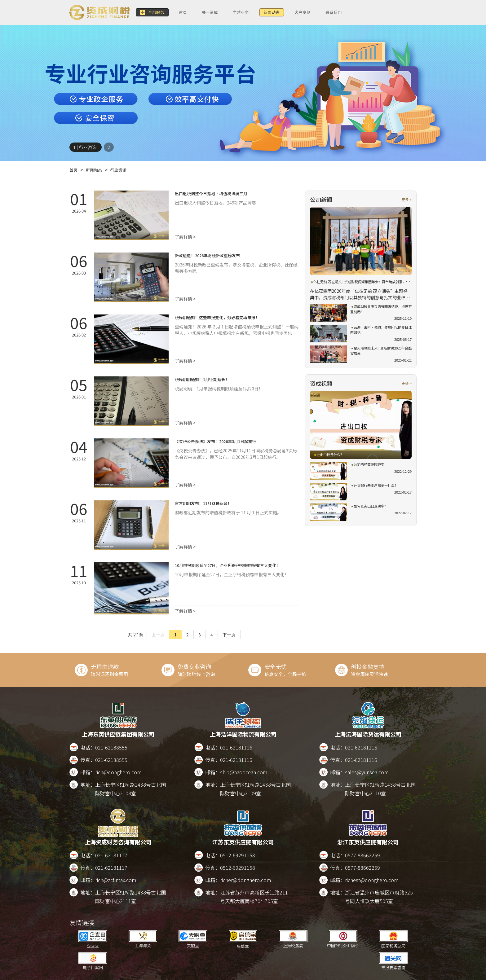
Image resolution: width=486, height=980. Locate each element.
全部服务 (155, 12)
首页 (191, 12)
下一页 (229, 635)
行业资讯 (126, 169)
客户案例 (332, 12)
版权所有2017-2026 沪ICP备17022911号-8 (273, 973)
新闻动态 (295, 12)
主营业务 (259, 12)
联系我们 (369, 12)
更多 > (406, 200)
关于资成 (222, 12)
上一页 (158, 635)
